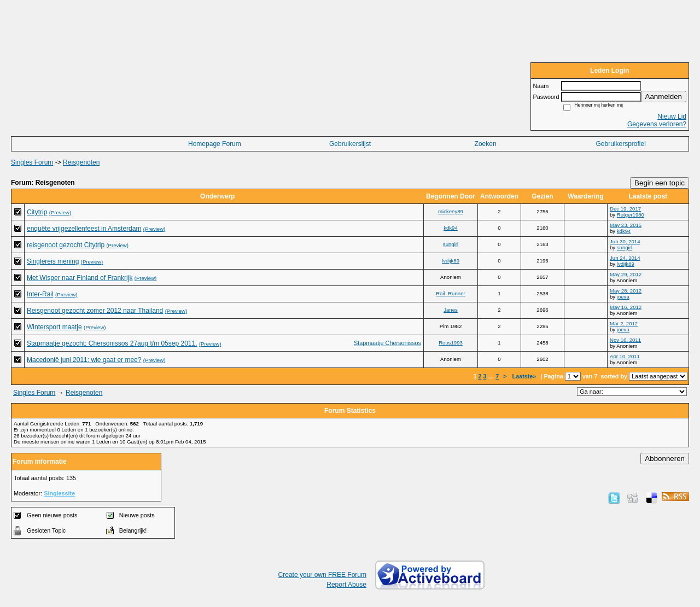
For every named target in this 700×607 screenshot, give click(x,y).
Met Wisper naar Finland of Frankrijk (80, 278)
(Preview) (60, 212)
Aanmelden (664, 97)
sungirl (451, 244)
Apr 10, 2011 (625, 356)
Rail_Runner (450, 293)
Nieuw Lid (672, 116)
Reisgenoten (81, 162)
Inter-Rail (40, 294)
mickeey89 (451, 211)
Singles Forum (32, 162)
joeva (623, 297)
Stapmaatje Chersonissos (387, 343)
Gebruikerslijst (350, 144)
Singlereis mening (53, 261)
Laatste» (525, 376)
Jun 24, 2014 (625, 258)
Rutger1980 (631, 215)
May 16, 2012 (626, 307)
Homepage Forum (215, 144)
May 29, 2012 (626, 274)
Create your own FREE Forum (322, 575)
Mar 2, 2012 (624, 323)
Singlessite (59, 493)
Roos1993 (451, 343)
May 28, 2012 (626, 291)
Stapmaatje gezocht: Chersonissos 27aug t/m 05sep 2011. (112, 343)
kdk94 (451, 228)
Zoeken (486, 144)
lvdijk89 (451, 261)
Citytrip (37, 212)
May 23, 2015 (626, 225)
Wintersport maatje (54, 327)
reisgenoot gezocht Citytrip (66, 245)
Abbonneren (665, 459)
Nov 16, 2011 (625, 340)
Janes (451, 310)
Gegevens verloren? (657, 124)
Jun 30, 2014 (625, 241)
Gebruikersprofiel (621, 144)
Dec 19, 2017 (625, 209)
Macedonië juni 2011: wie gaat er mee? (84, 360)
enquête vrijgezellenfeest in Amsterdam (84, 229)
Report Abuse (346, 585)
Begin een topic (660, 183)
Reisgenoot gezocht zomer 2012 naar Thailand (95, 311)
